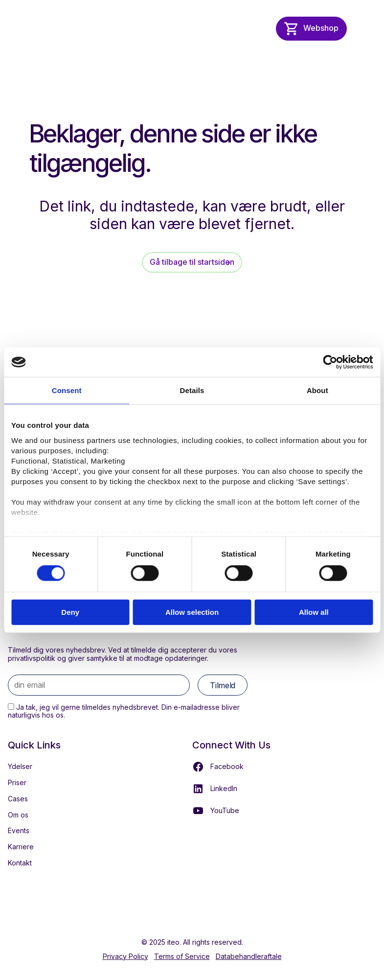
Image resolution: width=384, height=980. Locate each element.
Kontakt (20, 863)
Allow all (314, 612)
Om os (18, 815)
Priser (17, 782)
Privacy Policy (125, 957)
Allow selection (192, 612)
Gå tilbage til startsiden (192, 262)
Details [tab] (192, 390)
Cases (18, 799)
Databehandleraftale (249, 957)
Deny (70, 612)
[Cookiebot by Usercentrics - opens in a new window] (330, 362)
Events (19, 830)
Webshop (321, 28)
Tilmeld (223, 685)
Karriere (21, 847)
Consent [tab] (67, 390)
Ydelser (20, 766)
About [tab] (317, 390)
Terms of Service (182, 957)
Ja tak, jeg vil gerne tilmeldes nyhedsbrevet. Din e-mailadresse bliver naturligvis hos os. (124, 711)
